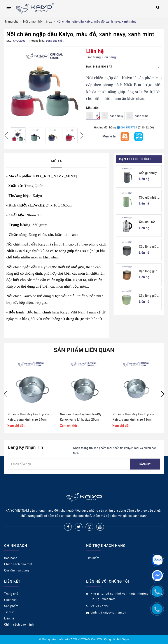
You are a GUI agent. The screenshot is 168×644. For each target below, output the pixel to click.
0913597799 (127, 127)
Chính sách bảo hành (19, 624)
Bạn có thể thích (135, 159)
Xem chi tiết (16, 426)
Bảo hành (11, 558)
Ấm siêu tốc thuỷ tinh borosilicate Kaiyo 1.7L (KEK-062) (147, 222)
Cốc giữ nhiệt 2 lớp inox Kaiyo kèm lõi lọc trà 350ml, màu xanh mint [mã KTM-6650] (149, 198)
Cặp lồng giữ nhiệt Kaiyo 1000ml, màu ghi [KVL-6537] (149, 247)
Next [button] (82, 135)
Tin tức (9, 612)
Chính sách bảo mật (18, 564)
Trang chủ (11, 594)
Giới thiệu (11, 600)
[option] (44, 86)
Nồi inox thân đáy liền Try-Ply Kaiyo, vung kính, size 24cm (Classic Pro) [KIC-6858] (28, 417)
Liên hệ (9, 618)
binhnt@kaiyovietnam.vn (108, 613)
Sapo (125, 639)
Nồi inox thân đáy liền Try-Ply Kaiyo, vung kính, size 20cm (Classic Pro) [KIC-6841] (81, 417)
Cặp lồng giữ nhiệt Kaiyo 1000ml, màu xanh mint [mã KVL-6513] (149, 296)
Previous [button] (6, 135)
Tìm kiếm (93, 558)
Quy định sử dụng (17, 570)
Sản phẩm (11, 606)
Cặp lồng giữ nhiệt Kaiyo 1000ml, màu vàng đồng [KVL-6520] (148, 271)
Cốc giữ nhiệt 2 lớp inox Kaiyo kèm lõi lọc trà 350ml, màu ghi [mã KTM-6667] (149, 173)
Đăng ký (145, 464)
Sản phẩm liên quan (84, 350)
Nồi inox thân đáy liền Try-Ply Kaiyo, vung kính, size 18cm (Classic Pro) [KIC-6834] (133, 417)
